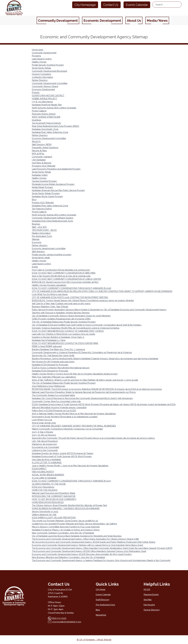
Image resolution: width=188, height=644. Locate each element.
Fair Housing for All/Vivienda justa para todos (53, 362)
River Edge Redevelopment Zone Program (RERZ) (56, 126)
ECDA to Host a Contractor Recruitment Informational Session (61, 368)
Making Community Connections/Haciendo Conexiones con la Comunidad (67, 429)
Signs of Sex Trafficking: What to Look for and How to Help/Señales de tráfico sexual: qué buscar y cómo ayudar (85, 380)
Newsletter (101, 615)
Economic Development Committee (49, 138)
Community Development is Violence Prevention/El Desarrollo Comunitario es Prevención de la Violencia (82, 352)
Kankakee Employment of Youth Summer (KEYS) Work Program (62, 456)
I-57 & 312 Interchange (42, 102)
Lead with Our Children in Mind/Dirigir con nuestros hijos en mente (63, 334)
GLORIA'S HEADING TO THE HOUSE (49, 484)
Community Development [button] (58, 21)
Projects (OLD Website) (43, 203)
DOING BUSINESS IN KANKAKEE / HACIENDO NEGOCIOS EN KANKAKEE (66, 508)
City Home (101, 589)
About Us (36, 141)
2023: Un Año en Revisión (44, 435)
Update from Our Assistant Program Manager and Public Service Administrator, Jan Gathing (74, 524)
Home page (37, 50)
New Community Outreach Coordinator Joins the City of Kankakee (63, 533)
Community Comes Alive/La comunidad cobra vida (56, 401)
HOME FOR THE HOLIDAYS (45, 490)
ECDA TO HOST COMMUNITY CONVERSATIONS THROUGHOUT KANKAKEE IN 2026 (72, 288)
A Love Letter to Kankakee (44, 478)
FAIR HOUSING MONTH (43, 472)
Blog (34, 200)
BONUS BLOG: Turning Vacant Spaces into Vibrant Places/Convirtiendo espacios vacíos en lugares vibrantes (83, 300)
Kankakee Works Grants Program (47, 196)
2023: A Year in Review (42, 432)
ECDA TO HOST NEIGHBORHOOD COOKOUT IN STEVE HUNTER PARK (65, 343)
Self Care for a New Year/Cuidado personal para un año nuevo (61, 304)
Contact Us (111, 5)
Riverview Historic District (44, 114)
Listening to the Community (45, 450)
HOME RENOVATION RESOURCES (48, 502)
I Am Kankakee (39, 160)
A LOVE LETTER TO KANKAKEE (47, 463)
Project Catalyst (39, 111)
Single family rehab (41, 258)
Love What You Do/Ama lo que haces (50, 294)
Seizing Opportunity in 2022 (45, 511)
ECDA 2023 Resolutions (43, 487)
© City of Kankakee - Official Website (94, 640)
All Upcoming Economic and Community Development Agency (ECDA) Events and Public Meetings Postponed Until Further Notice (94, 542)
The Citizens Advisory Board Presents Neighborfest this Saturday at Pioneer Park (69, 505)
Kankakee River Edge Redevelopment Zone (52, 221)
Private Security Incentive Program (48, 65)
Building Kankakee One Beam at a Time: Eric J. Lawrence (58, 349)
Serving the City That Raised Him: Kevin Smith (53, 355)
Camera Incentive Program (44, 181)
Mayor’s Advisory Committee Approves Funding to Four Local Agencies (66, 527)
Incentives (37, 120)
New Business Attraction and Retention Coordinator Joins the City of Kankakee (68, 557)
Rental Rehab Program (42, 187)
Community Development (44, 53)
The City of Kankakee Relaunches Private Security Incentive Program (64, 322)
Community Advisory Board (45, 86)
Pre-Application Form (42, 236)
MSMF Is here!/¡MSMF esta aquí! (47, 346)
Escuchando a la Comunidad (45, 447)
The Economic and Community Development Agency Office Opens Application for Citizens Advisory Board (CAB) (85, 539)
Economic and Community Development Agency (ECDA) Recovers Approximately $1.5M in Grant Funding (82, 554)
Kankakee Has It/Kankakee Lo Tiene (49, 340)
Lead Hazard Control (42, 59)
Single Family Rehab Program (46, 193)
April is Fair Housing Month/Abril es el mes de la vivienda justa (61, 276)
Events (35, 267)
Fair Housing (149, 605)
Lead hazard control (41, 264)
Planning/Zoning (151, 594)
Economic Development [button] (102, 21)
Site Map (148, 600)
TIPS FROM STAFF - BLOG (44, 230)
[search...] (167, 5)
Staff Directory (103, 600)
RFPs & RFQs (38, 154)
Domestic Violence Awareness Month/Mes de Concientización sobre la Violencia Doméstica (76, 328)
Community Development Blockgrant (49, 71)
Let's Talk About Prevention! (45, 441)
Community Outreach (42, 157)
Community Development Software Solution (53, 218)
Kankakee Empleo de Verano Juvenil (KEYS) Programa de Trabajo (63, 453)
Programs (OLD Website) (44, 166)
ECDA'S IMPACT (39, 469)
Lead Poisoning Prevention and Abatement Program (56, 169)
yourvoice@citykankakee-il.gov (67, 622)
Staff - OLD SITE (39, 227)
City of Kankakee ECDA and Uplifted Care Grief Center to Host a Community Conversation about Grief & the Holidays (87, 325)
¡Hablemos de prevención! (44, 444)
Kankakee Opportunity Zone (45, 129)
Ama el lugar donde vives (44, 423)
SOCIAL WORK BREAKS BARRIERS (48, 475)
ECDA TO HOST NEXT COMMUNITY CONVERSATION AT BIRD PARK (64, 273)
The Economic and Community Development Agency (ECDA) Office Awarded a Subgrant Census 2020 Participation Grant (89, 551)
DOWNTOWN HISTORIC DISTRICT (48, 96)
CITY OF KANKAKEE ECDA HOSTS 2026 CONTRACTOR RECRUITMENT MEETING (70, 297)
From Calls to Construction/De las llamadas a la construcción (61, 270)
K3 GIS (147, 589)
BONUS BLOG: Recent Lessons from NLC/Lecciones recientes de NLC (65, 282)
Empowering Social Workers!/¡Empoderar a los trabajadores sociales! (65, 417)
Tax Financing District (42, 209)
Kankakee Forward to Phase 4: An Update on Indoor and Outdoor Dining (66, 530)
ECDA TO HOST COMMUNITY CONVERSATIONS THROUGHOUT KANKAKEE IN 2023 (71, 481)
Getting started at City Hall (44, 515)
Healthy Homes (39, 62)
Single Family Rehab (41, 68)
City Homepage (85, 5)
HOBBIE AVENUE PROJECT (45, 99)
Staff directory (38, 252)
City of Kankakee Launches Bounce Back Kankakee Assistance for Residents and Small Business (77, 536)
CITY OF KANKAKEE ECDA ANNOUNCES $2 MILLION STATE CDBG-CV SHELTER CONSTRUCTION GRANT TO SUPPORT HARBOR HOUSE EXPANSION (102, 291)
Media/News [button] (157, 21)
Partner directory (40, 245)
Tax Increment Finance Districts (46, 123)
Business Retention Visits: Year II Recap (50, 307)
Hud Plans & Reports (42, 163)
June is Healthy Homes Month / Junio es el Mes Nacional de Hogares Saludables (70, 466)
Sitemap (36, 239)
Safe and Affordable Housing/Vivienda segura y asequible (59, 407)
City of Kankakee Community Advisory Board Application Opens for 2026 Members (71, 316)
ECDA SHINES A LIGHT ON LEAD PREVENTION (54, 518)
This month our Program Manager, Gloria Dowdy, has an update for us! (65, 521)
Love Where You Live (42, 420)
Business (36, 224)
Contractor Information (42, 77)
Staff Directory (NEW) (42, 144)
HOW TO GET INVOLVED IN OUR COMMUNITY (54, 499)
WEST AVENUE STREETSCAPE (46, 117)
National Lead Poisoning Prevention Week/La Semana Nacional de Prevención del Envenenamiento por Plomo (84, 392)
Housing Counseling (41, 74)
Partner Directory (40, 80)
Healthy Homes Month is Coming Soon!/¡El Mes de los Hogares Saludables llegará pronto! (75, 374)
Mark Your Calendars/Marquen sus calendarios (54, 377)
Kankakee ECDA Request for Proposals (50, 365)
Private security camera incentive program (52, 255)
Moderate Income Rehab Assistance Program (53, 184)
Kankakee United (40, 175)
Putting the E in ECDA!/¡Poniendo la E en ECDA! (54, 411)
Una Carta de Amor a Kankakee (46, 459)
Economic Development (43, 89)
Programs (36, 56)
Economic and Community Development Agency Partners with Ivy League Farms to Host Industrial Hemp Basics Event (87, 545)
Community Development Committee (50, 83)
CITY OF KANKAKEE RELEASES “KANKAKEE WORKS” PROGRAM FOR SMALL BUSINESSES (74, 426)
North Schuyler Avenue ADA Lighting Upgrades (54, 108)
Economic (37, 242)
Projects (36, 92)
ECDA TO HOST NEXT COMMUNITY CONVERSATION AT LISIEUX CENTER (66, 279)
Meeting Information (41, 233)
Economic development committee (49, 248)
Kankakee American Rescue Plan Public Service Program (58, 190)
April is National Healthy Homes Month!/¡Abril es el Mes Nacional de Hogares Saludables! (74, 414)
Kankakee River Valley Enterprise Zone (50, 132)
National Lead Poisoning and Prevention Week (53, 493)
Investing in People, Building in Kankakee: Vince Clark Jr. (58, 337)
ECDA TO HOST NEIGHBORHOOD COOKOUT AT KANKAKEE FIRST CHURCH (68, 331)
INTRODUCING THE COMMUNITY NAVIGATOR (54, 496)
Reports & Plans (39, 151)
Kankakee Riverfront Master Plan (47, 105)
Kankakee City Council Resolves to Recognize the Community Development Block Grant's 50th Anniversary (82, 398)
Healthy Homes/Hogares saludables (49, 285)
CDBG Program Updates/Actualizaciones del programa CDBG (61, 319)
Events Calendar (137, 5)
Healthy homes (39, 261)
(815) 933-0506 (59, 618)
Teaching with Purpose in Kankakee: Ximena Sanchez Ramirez (61, 313)
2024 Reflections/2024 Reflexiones (49, 386)
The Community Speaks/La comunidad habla (53, 395)
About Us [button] (134, 21)
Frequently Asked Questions (45, 148)
